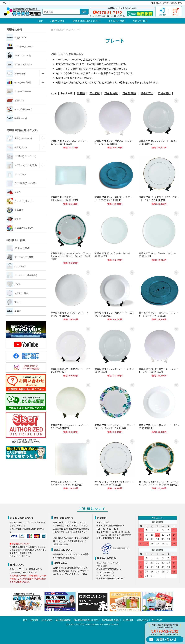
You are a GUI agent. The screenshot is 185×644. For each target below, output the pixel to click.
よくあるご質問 (117, 21)
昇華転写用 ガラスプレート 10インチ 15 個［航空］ (159, 238)
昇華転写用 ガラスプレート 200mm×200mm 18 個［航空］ (71, 464)
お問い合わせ (140, 21)
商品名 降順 (129, 93)
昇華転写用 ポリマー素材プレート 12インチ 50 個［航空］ (71, 352)
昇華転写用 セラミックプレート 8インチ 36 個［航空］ (115, 352)
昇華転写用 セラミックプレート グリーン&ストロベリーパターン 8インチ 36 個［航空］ (71, 238)
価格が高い (164, 93)
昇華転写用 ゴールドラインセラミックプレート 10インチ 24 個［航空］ (159, 180)
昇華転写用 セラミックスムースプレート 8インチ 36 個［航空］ (71, 295)
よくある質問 (47, 620)
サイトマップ (157, 620)
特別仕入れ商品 (63, 29)
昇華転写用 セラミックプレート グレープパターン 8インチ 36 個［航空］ (115, 408)
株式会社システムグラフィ (108, 563)
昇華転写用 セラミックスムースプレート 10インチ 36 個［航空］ (71, 123)
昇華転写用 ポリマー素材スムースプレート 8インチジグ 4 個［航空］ (159, 295)
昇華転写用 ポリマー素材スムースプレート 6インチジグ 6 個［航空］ (115, 180)
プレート (77, 29)
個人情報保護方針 (121, 548)
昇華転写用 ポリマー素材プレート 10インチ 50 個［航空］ (115, 295)
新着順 (81, 93)
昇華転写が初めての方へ (87, 21)
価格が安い (147, 93)
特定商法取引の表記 (111, 620)
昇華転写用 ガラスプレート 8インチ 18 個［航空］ (115, 238)
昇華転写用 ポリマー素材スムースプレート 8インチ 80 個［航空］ (115, 123)
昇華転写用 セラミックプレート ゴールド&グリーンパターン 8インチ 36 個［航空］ (159, 464)
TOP (40, 21)
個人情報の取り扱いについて (86, 620)
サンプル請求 (128, 620)
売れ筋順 (95, 93)
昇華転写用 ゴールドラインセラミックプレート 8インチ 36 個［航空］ (115, 464)
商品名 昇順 (111, 93)
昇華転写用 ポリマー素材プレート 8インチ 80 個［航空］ (159, 408)
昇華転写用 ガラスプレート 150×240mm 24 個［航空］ (71, 180)
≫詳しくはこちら (60, 544)
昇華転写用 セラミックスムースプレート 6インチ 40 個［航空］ (71, 408)
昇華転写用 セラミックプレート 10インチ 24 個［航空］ (159, 123)
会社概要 (34, 620)
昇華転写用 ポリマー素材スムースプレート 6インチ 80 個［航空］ (159, 352)
